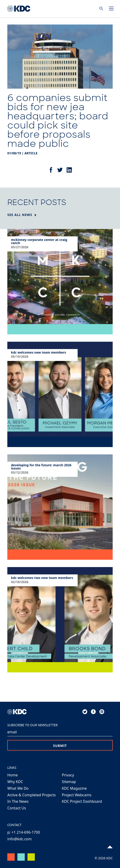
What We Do (18, 788)
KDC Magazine (74, 788)
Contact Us (17, 808)
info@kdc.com (19, 839)
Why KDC (15, 782)
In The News (18, 801)
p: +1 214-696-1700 (24, 832)
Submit (60, 746)
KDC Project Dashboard (82, 801)
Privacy (68, 775)
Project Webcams (77, 795)
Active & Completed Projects (31, 795)
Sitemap (69, 782)
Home (13, 775)
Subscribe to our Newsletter (33, 725)
